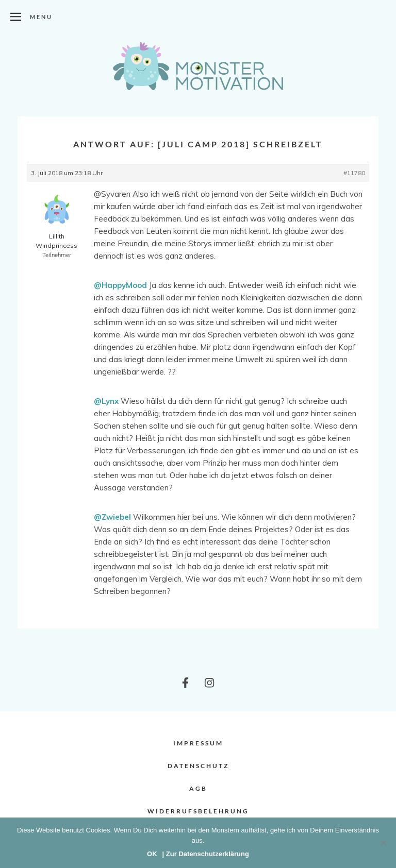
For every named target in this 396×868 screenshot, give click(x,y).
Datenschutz (198, 766)
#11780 (354, 173)
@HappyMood (120, 285)
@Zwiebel (112, 517)
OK (152, 854)
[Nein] (383, 843)
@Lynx (106, 401)
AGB (198, 788)
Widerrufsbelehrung (198, 811)
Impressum (198, 743)
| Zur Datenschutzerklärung (206, 854)
